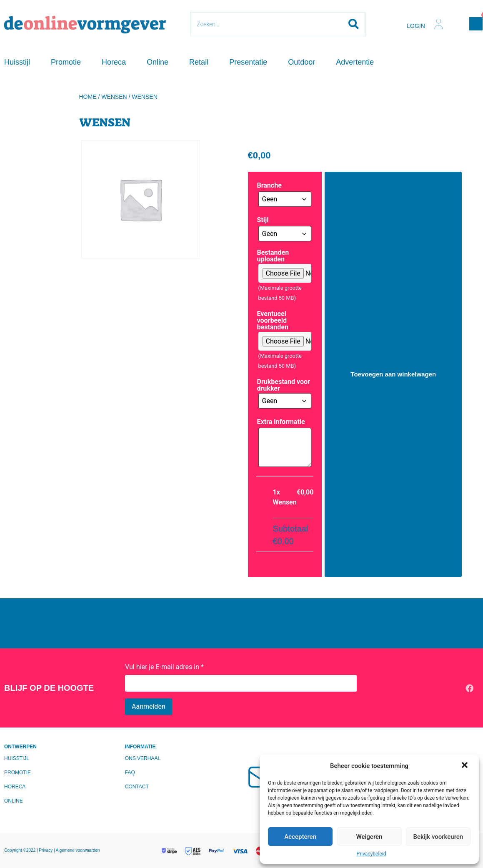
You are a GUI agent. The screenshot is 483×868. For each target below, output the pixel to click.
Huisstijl (17, 62)
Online (158, 62)
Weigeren (369, 837)
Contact (137, 787)
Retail (199, 62)
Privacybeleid (372, 854)
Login (416, 26)
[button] (465, 766)
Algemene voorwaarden (78, 850)
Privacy (46, 850)
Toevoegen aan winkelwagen (393, 374)
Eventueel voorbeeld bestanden (273, 321)
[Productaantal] (323, 374)
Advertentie (355, 62)
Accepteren (300, 837)
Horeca (114, 62)
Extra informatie (281, 422)
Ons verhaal (143, 758)
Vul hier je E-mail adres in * (164, 667)
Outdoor (302, 62)
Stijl (263, 220)
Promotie (66, 62)
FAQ (130, 773)
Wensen (114, 97)
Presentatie (248, 62)
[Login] (439, 24)
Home (88, 97)
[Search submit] (354, 24)
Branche (269, 186)
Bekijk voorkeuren (438, 837)
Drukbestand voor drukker (284, 385)
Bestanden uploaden (273, 256)
